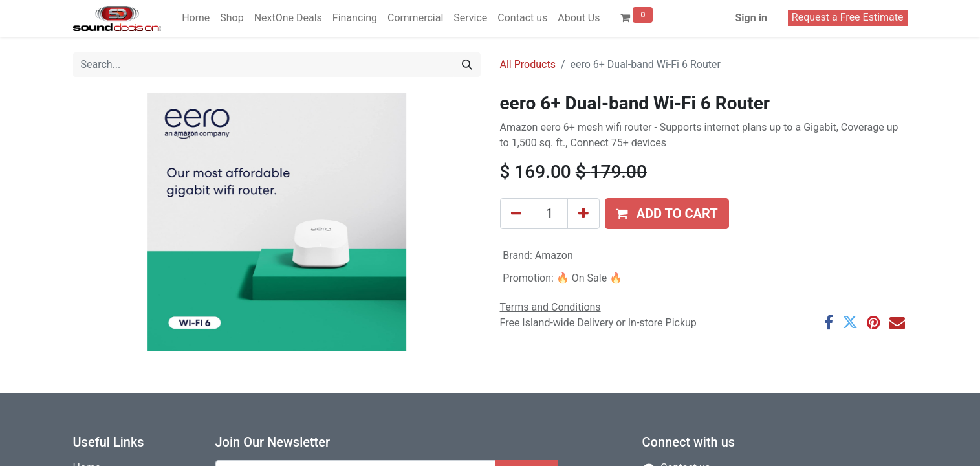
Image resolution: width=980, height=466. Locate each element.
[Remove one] (516, 214)
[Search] (467, 65)
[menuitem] (196, 18)
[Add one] (583, 214)
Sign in (751, 18)
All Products (528, 64)
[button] (667, 214)
